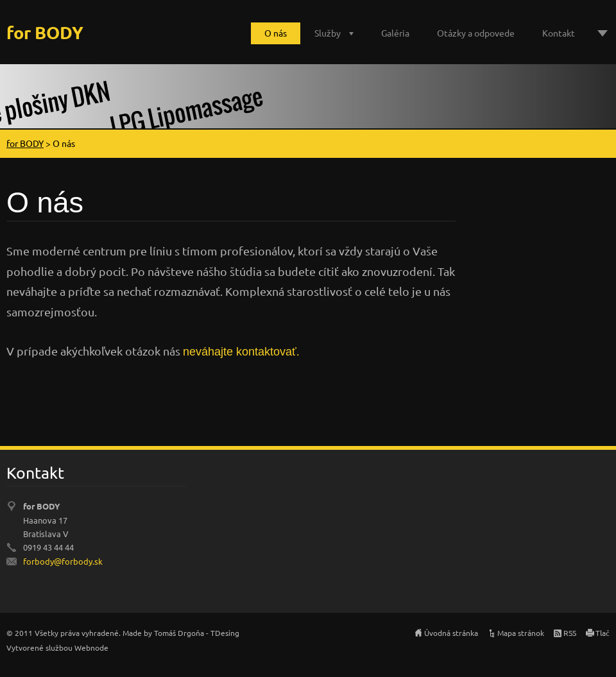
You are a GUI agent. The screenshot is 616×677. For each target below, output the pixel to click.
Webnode (91, 647)
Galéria (395, 33)
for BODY (25, 143)
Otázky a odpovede (476, 33)
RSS (570, 633)
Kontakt (559, 33)
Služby (328, 33)
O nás (276, 33)
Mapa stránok (521, 633)
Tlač (603, 633)
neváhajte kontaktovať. (241, 352)
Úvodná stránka (451, 633)
